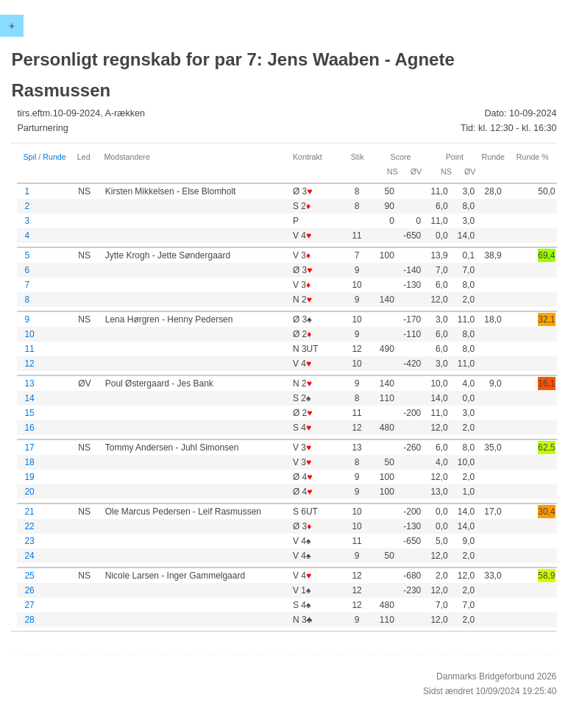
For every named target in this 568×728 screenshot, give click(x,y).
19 (29, 477)
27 (29, 605)
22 (29, 526)
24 (29, 556)
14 (29, 398)
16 (29, 428)
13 (29, 384)
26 (29, 590)
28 (29, 620)
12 (29, 364)
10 (29, 334)
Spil (29, 157)
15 (29, 413)
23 (29, 541)
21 (29, 512)
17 (29, 448)
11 (29, 349)
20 (29, 492)
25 (29, 576)
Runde (54, 157)
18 (29, 462)
